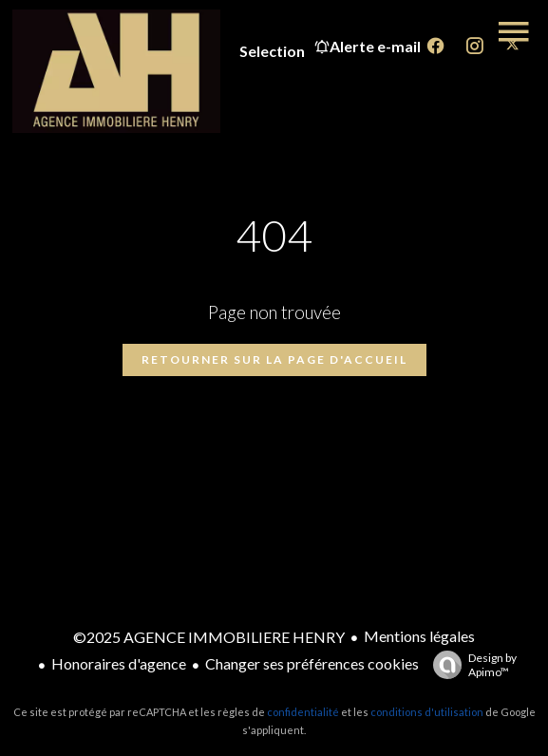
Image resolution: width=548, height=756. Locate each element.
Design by (470, 665)
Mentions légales (419, 636)
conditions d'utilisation (427, 712)
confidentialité (303, 712)
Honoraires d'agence (119, 663)
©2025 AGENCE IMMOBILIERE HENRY (209, 637)
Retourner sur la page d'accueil (274, 359)
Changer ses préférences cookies (312, 663)
